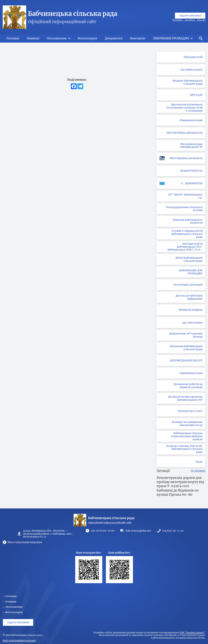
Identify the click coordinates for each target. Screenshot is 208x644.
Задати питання (190, 22)
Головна (11, 596)
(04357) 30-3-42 (173, 531)
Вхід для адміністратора (19, 641)
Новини (11, 602)
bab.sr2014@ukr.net (138, 531)
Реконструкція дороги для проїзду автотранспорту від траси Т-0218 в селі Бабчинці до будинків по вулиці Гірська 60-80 (180, 486)
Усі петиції (198, 471)
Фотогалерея (14, 612)
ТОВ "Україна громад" (192, 633)
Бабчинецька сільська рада (73, 14)
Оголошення (14, 607)
